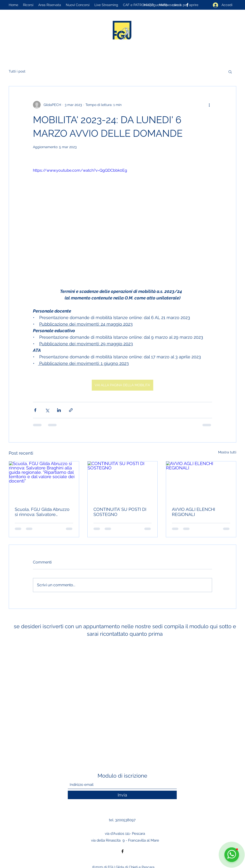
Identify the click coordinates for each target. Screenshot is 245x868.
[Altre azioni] (209, 105)
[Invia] (122, 795)
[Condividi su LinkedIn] (59, 410)
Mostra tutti (227, 452)
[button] (230, 72)
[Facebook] (122, 851)
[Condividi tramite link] (71, 410)
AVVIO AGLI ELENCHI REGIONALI (193, 512)
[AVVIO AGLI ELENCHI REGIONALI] (201, 481)
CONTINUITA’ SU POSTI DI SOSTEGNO (120, 512)
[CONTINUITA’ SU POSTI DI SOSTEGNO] (123, 481)
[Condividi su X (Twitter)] (47, 410)
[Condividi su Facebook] (35, 410)
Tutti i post (17, 71)
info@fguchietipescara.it (162, 5)
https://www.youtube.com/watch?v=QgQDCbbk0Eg (80, 170)
